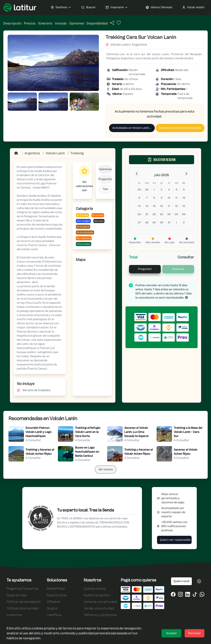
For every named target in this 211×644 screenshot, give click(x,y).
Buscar (88, 7)
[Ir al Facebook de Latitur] (173, 594)
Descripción (12, 23)
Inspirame (117, 7)
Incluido (61, 23)
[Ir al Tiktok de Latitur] (195, 594)
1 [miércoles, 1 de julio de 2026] (154, 190)
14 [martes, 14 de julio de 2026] (147, 206)
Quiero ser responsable (175, 540)
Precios (30, 23)
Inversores (14, 615)
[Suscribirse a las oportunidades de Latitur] (199, 581)
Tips (105, 189)
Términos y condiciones (100, 615)
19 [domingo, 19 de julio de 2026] (184, 206)
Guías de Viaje (16, 595)
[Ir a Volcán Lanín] (55, 153)
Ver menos (106, 469)
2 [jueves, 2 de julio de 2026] (162, 190)
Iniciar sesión (193, 7)
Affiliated (53, 602)
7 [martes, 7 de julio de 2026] (147, 198)
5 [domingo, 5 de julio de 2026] (184, 190)
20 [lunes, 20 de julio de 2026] (139, 214)
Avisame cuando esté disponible (180, 128)
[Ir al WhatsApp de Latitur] (202, 594)
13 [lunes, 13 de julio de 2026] (139, 206)
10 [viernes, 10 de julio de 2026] (169, 198)
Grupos (52, 608)
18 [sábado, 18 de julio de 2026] (176, 206)
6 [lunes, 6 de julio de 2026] (139, 198)
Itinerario (45, 23)
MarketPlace (56, 589)
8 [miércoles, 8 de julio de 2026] (154, 198)
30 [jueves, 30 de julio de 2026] (162, 223)
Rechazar (195, 633)
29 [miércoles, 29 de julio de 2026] (154, 223)
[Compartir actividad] (112, 23)
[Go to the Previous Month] (137, 174)
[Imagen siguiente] (96, 60)
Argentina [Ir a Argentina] (32, 153)
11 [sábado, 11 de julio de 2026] (176, 198)
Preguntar (105, 179)
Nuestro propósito (97, 595)
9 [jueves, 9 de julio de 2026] (162, 198)
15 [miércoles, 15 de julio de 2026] (154, 206)
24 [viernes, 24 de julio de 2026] (169, 214)
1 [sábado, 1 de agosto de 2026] (176, 223)
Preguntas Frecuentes (23, 589)
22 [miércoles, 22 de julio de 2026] (154, 214)
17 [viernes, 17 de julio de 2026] (169, 206)
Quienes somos (95, 589)
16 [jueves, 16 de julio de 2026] (162, 206)
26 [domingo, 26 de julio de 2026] (184, 214)
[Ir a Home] (16, 153)
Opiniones (77, 23)
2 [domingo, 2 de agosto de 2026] (184, 223)
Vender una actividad (99, 608)
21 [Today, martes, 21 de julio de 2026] (147, 214)
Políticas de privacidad (23, 608)
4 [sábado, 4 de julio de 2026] (176, 190)
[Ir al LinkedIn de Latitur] (188, 594)
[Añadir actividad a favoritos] (118, 24)
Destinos (61, 7)
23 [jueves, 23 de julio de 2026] (162, 214)
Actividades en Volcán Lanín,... (132, 128)
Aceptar (172, 633)
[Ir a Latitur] (20, 8)
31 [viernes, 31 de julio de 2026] (169, 223)
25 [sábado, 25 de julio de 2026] (176, 214)
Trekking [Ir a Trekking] (77, 153)
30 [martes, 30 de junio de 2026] (147, 190)
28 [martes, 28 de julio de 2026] (147, 223)
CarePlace (54, 615)
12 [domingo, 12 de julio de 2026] (184, 198)
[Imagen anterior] (11, 60)
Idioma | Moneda (159, 7)
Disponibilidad (97, 23)
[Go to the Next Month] (186, 174)
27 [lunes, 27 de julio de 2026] (139, 223)
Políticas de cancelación (24, 602)
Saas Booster (57, 595)
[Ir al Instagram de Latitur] (180, 594)
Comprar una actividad (100, 602)
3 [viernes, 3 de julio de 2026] (169, 190)
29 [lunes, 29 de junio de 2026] (139, 190)
